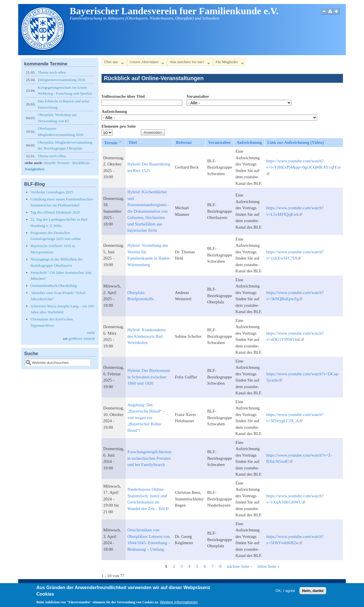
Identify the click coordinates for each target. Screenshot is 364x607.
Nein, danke (313, 592)
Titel (133, 142)
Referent (184, 142)
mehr (91, 332)
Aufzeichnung (114, 111)
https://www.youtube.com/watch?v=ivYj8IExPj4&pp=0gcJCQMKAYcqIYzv (304, 167)
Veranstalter (198, 96)
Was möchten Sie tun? (188, 63)
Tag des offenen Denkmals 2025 (55, 212)
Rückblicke (81, 163)
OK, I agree (285, 592)
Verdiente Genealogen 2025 (52, 192)
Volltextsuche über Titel (123, 96)
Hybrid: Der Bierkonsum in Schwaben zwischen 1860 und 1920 (149, 377)
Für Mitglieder (228, 63)
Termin (113, 142)
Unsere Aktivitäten (146, 63)
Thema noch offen (52, 72)
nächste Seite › (239, 566)
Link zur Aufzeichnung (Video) (296, 142)
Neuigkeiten (35, 169)
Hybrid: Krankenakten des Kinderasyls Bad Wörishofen (147, 336)
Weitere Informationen (179, 604)
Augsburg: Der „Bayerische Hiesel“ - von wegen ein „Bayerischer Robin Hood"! (146, 418)
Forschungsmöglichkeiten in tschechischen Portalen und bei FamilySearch (149, 458)
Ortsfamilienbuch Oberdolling (54, 286)
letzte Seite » (268, 566)
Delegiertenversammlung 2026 (62, 80)
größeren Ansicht (82, 338)
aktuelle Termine (57, 163)
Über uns (113, 63)
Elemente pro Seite (119, 126)
